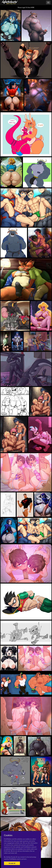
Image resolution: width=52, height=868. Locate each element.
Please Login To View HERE (26, 7)
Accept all (12, 863)
